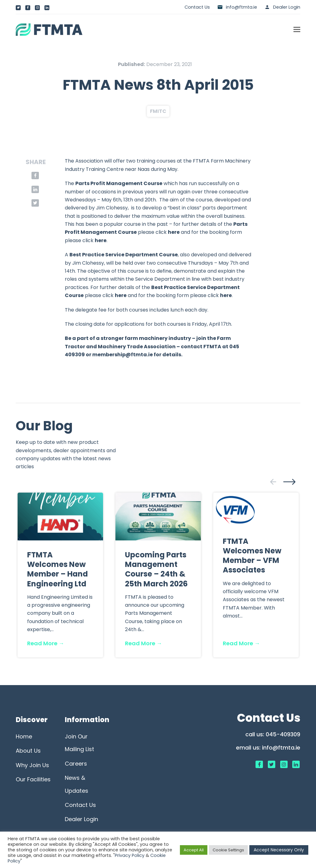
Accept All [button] (194, 850)
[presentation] (273, 482)
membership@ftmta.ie (123, 355)
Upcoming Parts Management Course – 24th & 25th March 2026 (156, 569)
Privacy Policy (130, 855)
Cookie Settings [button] (228, 850)
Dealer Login (287, 7)
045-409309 (283, 734)
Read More (46, 643)
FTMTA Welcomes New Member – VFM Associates (252, 556)
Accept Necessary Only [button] (279, 850)
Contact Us (197, 7)
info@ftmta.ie (281, 748)
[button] (297, 30)
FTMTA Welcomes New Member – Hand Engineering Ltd (58, 569)
